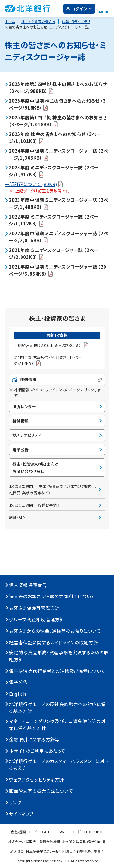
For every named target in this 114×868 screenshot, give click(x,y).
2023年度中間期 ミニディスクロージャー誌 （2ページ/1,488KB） (59, 204)
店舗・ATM (17, 517)
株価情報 (57, 380)
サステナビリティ (27, 435)
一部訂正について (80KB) (34, 184)
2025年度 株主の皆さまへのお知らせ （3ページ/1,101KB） (55, 137)
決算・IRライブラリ (76, 21)
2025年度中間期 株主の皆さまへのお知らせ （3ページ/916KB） (57, 104)
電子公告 (21, 450)
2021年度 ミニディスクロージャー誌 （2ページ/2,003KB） (54, 254)
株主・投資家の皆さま (38, 21)
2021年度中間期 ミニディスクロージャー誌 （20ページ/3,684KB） (58, 270)
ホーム (10, 21)
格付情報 (21, 421)
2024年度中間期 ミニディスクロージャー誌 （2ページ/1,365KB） (59, 154)
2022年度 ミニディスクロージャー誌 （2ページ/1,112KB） (54, 220)
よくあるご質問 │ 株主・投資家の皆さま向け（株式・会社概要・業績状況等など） (53, 489)
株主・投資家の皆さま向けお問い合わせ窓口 (36, 467)
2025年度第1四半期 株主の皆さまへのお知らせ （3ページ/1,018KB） (58, 121)
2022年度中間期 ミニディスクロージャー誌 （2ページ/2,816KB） (59, 237)
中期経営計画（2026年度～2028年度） (51, 345)
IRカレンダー (24, 407)
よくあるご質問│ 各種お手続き (34, 505)
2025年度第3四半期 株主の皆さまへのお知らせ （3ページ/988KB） (58, 87)
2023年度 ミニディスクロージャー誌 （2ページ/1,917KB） (54, 171)
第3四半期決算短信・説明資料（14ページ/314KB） (48, 361)
